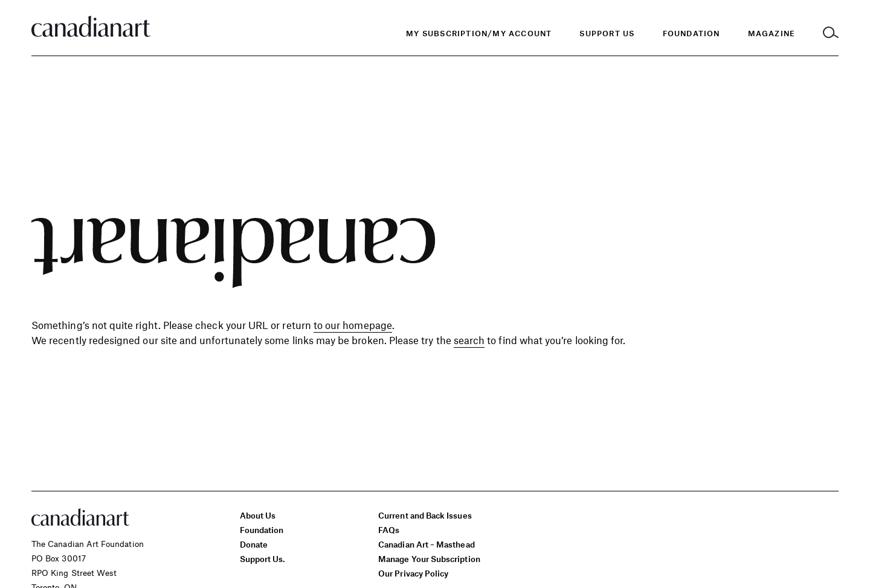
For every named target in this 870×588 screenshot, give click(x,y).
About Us (258, 515)
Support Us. (263, 559)
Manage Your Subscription (429, 559)
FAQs (389, 530)
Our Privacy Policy (413, 573)
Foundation (262, 530)
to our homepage (353, 325)
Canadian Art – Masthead (426, 544)
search (469, 340)
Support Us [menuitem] (607, 33)
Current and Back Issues (425, 515)
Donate (254, 544)
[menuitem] (691, 34)
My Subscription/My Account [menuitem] (479, 33)
